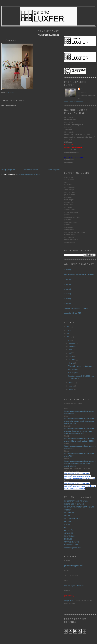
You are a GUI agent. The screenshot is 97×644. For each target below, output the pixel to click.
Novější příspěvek (8, 170)
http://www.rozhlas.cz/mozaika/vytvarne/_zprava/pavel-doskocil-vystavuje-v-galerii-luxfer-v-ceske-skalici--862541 (80, 431)
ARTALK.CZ (69, 533)
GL (82, 89)
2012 (69, 333)
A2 (65, 527)
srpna (71, 356)
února (71, 389)
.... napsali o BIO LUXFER (72, 313)
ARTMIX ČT (69, 530)
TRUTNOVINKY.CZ (71, 542)
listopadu (72, 346)
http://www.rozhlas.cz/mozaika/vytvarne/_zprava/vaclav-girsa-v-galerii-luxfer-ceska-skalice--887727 (80, 421)
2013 (69, 330)
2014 (69, 327)
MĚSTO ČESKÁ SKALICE (74, 504)
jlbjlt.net (67, 524)
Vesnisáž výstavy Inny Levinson (80, 366)
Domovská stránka (31, 170)
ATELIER (68, 510)
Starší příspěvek (54, 170)
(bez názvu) (66, 270)
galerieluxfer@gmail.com (73, 566)
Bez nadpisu (73, 369)
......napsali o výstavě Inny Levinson (75, 308)
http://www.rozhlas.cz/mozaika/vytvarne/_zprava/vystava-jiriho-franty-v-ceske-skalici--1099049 (80, 486)
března (72, 386)
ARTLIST (68, 521)
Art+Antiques (69, 513)
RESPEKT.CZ (69, 536)
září (70, 353)
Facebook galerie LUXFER (74, 548)
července (72, 360)
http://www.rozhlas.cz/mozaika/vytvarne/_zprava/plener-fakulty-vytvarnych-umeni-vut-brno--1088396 (79, 476)
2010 (69, 340)
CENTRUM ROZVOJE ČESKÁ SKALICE (79, 507)
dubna (71, 383)
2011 (69, 337)
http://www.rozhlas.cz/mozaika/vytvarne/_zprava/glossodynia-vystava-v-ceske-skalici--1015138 (80, 463)
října (71, 350)
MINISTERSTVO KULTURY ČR (76, 501)
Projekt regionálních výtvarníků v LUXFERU (78, 274)
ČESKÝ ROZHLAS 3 (72, 519)
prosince (72, 343)
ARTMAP (68, 516)
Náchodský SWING (71, 545)
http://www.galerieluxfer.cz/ (74, 586)
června (71, 363)
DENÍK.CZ (68, 539)
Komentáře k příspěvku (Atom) (29, 174)
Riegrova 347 (69, 601)
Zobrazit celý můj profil (74, 102)
